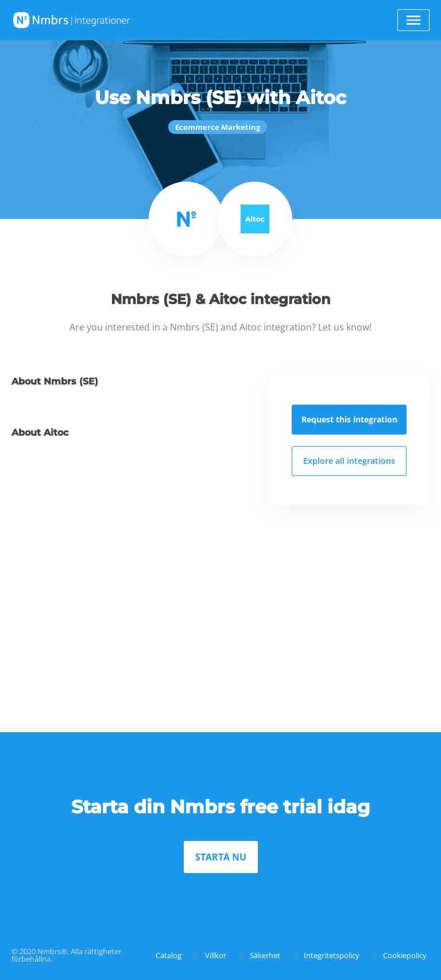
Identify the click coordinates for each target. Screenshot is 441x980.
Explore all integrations (349, 461)
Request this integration (349, 419)
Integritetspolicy (332, 955)
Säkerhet (265, 955)
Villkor (216, 955)
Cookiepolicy (405, 955)
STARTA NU (221, 857)
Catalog (169, 955)
